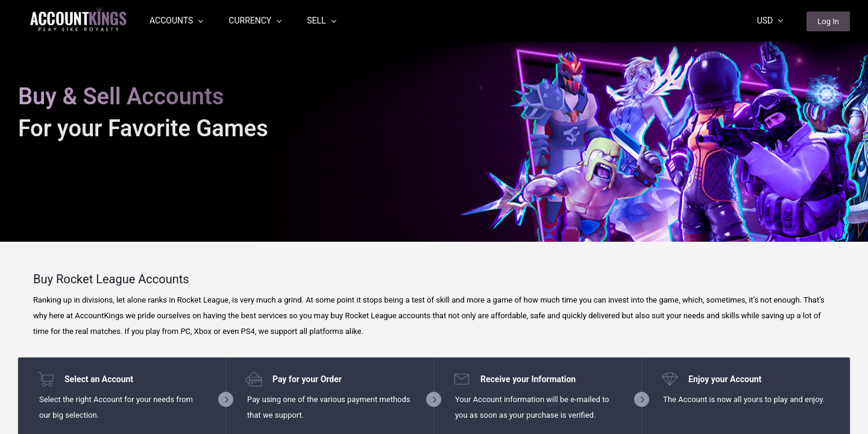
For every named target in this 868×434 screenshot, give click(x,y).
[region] (434, 217)
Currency (255, 20)
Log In (828, 21)
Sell (321, 20)
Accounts (176, 20)
